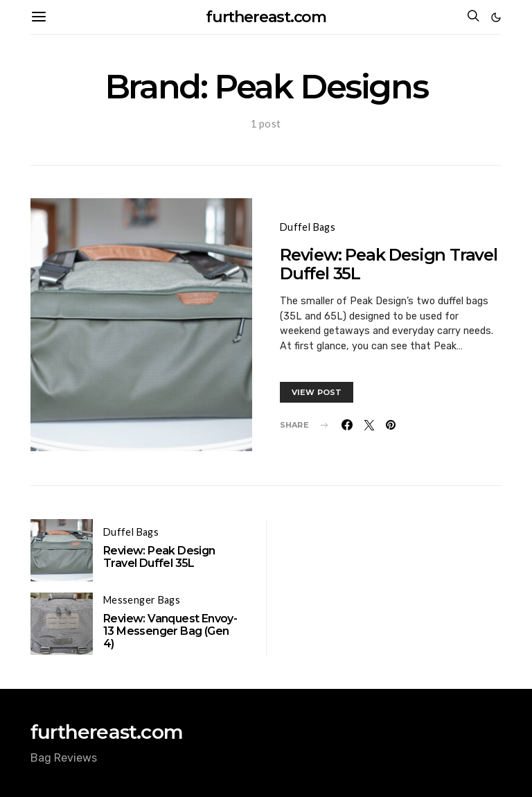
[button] (496, 17)
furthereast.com (266, 17)
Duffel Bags (308, 227)
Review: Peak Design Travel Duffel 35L (389, 264)
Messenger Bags (142, 600)
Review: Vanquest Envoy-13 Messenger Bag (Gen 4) (170, 631)
